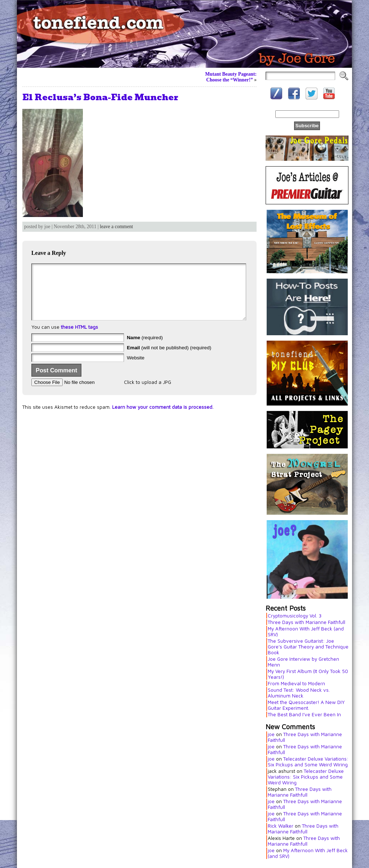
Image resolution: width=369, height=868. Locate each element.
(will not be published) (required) (169, 358)
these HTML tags (79, 338)
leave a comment (116, 227)
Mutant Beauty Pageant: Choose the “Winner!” (231, 77)
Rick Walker (281, 826)
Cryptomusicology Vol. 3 (295, 616)
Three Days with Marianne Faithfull (306, 622)
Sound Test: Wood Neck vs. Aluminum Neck (299, 693)
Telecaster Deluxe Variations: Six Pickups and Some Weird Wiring (308, 762)
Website (136, 369)
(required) (145, 348)
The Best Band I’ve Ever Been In (304, 714)
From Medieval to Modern (296, 683)
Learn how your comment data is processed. (163, 418)
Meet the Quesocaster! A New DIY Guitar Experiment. (306, 705)
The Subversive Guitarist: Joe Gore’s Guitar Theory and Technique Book (308, 647)
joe (271, 734)
